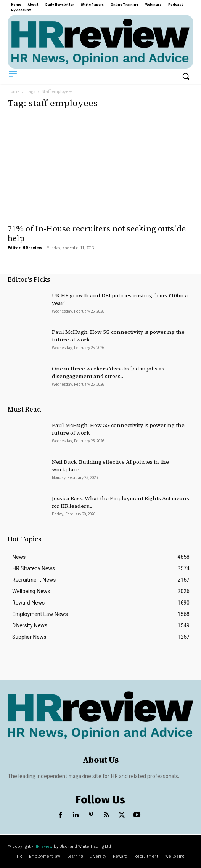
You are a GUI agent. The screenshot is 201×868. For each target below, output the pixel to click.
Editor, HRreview (25, 248)
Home (14, 92)
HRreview (43, 846)
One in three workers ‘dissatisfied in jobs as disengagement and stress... (108, 372)
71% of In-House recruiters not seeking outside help (97, 233)
